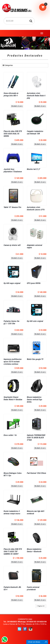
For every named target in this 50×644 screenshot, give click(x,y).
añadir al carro (17, 106)
